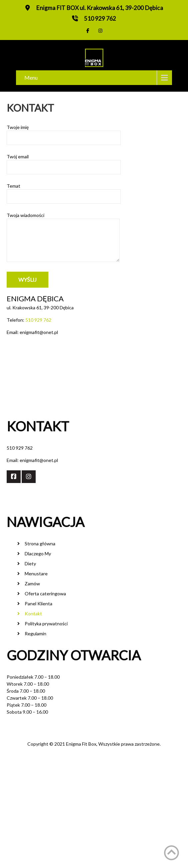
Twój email (64, 162)
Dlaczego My (38, 553)
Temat (64, 191)
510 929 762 (100, 18)
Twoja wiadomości (63, 239)
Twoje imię (64, 132)
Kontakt (33, 613)
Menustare (36, 573)
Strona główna (40, 543)
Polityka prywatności (46, 623)
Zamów (32, 583)
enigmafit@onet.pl (39, 460)
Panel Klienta (38, 603)
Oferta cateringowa (45, 593)
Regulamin (35, 633)
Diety (30, 563)
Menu (31, 77)
